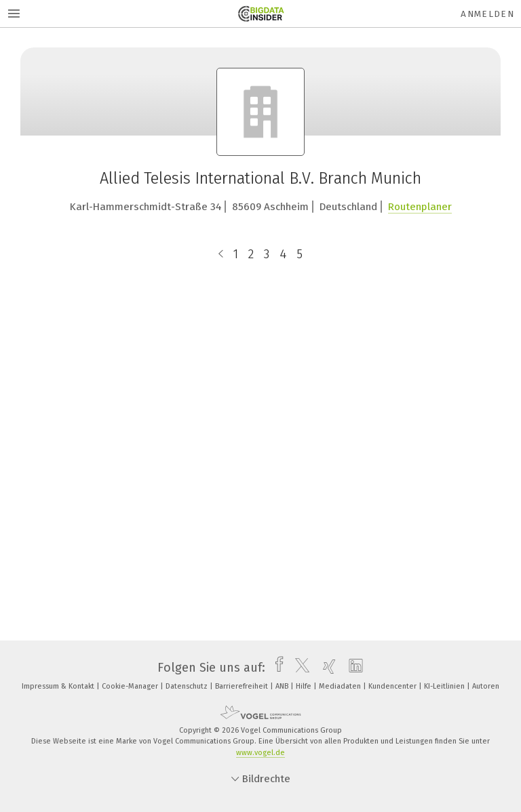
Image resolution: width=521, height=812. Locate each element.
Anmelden (487, 14)
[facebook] (276, 668)
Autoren (486, 686)
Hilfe (305, 686)
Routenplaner (420, 207)
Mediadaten (341, 686)
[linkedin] (352, 668)
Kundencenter (393, 686)
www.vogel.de (260, 753)
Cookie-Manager (131, 686)
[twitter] (299, 668)
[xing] (326, 668)
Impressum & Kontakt (59, 686)
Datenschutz (188, 686)
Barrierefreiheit (243, 686)
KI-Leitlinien (445, 686)
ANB (283, 686)
